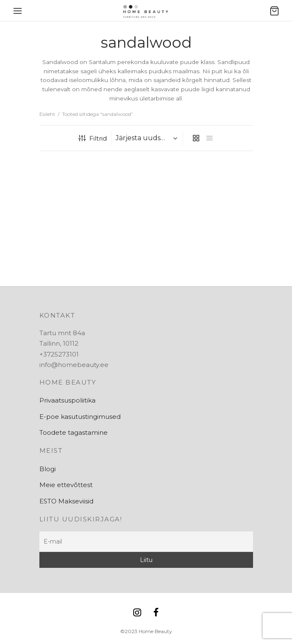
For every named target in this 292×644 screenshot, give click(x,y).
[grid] (196, 138)
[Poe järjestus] (148, 138)
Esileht (47, 114)
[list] (209, 138)
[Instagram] (137, 613)
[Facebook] (156, 613)
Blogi (48, 469)
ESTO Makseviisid (66, 501)
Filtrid (93, 138)
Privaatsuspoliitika (67, 400)
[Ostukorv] (274, 11)
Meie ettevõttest (66, 485)
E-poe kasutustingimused (80, 417)
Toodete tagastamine (74, 432)
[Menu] (18, 11)
